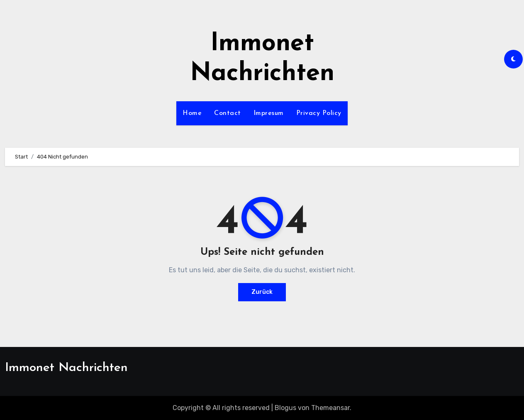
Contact (228, 113)
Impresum (269, 113)
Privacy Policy (319, 113)
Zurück (262, 292)
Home (192, 113)
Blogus (285, 408)
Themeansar (330, 408)
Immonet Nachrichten (66, 368)
